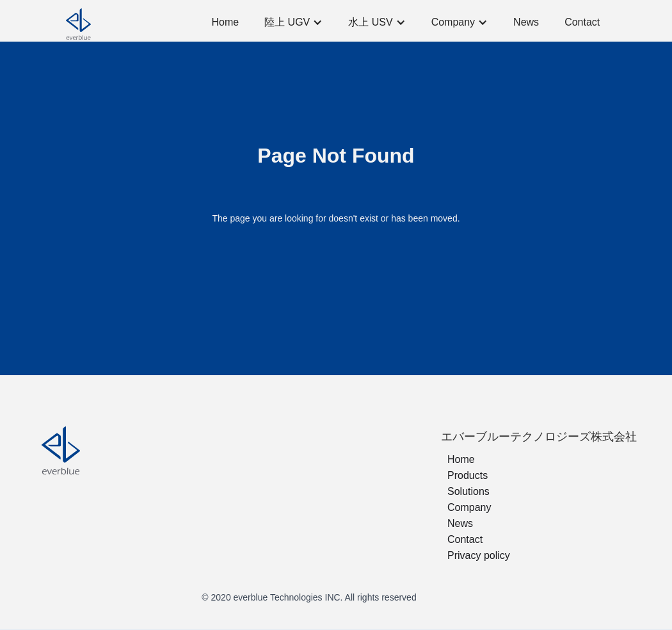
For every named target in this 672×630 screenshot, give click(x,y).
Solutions (468, 491)
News (526, 22)
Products (468, 475)
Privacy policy (479, 555)
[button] (293, 22)
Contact (582, 22)
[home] (117, 22)
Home (225, 22)
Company (469, 507)
